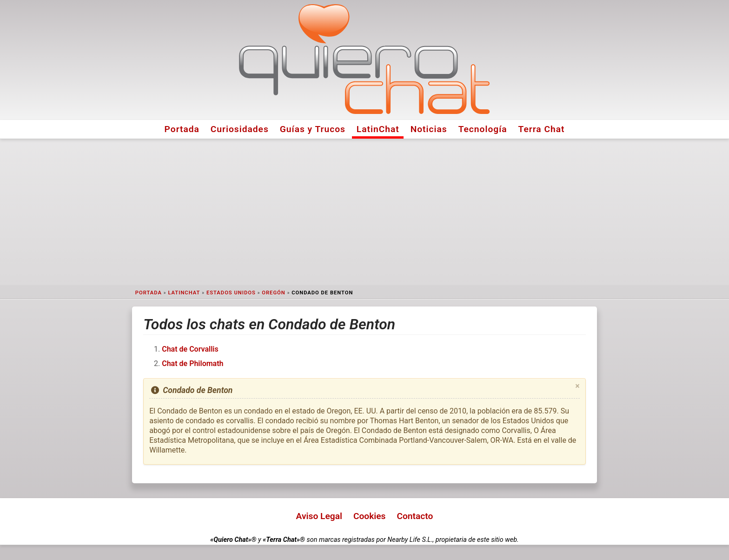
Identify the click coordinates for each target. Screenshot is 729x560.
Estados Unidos (231, 293)
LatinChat (378, 129)
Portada (182, 129)
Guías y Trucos (313, 129)
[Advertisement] (364, 212)
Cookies (370, 516)
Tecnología (483, 129)
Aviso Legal (319, 516)
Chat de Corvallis (190, 349)
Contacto (415, 516)
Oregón (273, 293)
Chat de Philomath (192, 363)
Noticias (429, 129)
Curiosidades (240, 129)
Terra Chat (542, 129)
